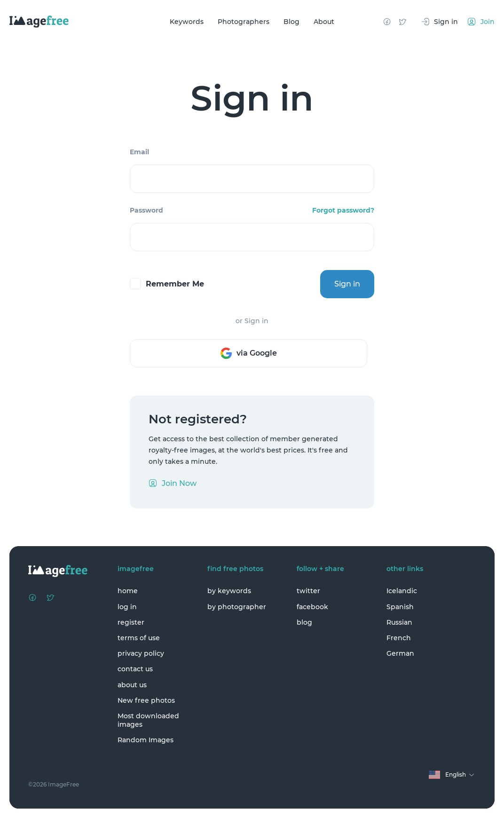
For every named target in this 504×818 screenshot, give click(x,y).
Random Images (146, 740)
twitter (308, 591)
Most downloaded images (148, 720)
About (324, 22)
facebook (312, 607)
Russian (399, 622)
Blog (291, 22)
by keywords (229, 591)
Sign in (347, 284)
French (399, 638)
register (131, 622)
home (128, 591)
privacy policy (141, 653)
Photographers (244, 22)
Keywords (187, 22)
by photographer (237, 607)
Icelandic (402, 591)
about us (132, 685)
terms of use (139, 638)
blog (304, 622)
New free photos (146, 700)
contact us (135, 669)
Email (139, 152)
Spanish (400, 607)
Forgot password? (343, 210)
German (400, 653)
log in (127, 607)
